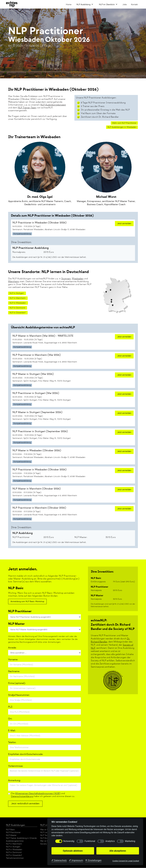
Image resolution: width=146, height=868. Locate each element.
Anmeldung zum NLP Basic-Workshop (27, 601)
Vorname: (13, 660)
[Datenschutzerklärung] (59, 860)
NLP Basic (10, 830)
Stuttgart (66, 279)
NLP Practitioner (13, 832)
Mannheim (14, 282)
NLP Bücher (46, 838)
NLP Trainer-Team (27, 108)
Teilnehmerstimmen (15, 858)
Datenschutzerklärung (22, 796)
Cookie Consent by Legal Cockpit (126, 861)
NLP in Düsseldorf (14, 855)
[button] (85, 4)
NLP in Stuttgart (13, 847)
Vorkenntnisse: (16, 766)
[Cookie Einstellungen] (93, 860)
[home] (12, 4)
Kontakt (134, 4)
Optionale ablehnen (73, 851)
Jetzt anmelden (124, 223)
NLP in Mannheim (14, 844)
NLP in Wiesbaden (14, 850)
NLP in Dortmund (14, 852)
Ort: (10, 719)
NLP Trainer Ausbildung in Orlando (21, 838)
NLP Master (11, 835)
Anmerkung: (14, 781)
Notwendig (69, 841)
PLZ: (10, 707)
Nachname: (14, 671)
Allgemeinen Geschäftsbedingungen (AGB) (38, 794)
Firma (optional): (17, 683)
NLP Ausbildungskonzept (53, 105)
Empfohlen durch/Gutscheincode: (26, 754)
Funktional (90, 841)
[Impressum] (76, 860)
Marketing (130, 841)
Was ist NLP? (46, 830)
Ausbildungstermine (15, 841)
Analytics (110, 841)
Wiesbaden (78, 279)
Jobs (125, 4)
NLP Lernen (46, 832)
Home (69, 4)
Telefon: (12, 742)
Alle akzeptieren (118, 851)
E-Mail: (12, 731)
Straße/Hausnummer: (19, 695)
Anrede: (12, 648)
